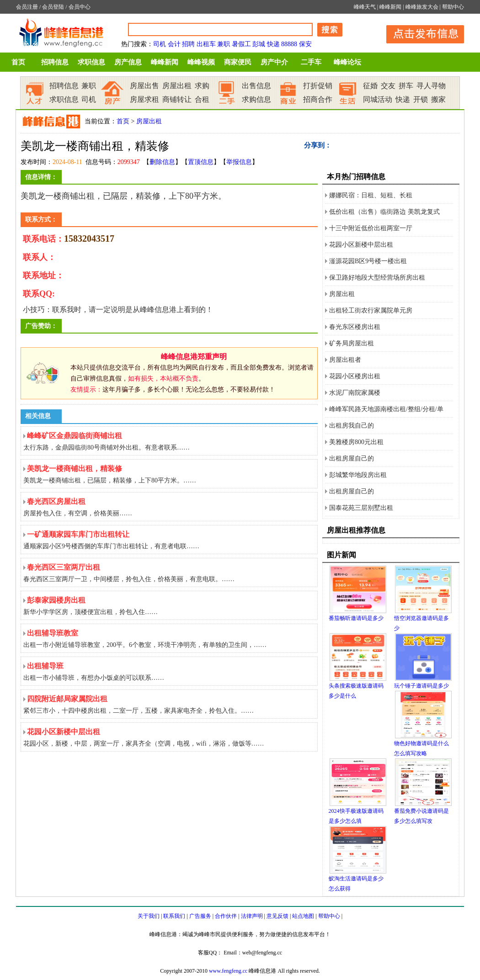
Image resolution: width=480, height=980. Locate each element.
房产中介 (274, 62)
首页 (18, 62)
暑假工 (241, 44)
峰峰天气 (365, 7)
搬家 (438, 99)
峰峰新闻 (390, 7)
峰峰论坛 (347, 62)
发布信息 (421, 33)
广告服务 (200, 916)
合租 (202, 99)
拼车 (406, 86)
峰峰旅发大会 (422, 7)
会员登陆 (53, 7)
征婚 (370, 86)
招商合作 (318, 99)
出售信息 (256, 86)
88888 (289, 44)
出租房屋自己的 (352, 458)
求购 (202, 86)
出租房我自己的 (352, 426)
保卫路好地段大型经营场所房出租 (377, 278)
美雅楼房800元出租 (356, 442)
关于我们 (149, 916)
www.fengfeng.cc (228, 971)
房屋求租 (144, 99)
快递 (273, 44)
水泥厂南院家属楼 (355, 393)
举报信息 (239, 162)
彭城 (259, 44)
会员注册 (27, 7)
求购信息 (256, 99)
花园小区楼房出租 (355, 376)
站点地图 (303, 916)
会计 (174, 44)
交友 (388, 86)
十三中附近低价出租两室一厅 (371, 228)
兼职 (224, 44)
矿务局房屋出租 (352, 343)
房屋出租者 (345, 360)
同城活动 (378, 99)
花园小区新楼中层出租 (361, 245)
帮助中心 (453, 7)
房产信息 (128, 62)
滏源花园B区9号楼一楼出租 (368, 261)
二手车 (311, 62)
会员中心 (80, 7)
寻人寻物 (431, 86)
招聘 (188, 44)
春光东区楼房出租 (355, 327)
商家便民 (238, 62)
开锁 (421, 99)
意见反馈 (277, 916)
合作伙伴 (226, 916)
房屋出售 (144, 86)
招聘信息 (55, 62)
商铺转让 (177, 99)
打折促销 (318, 86)
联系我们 (174, 916)
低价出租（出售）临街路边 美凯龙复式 (384, 212)
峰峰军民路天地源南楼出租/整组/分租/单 (386, 409)
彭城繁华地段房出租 (358, 475)
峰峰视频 (201, 62)
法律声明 (252, 916)
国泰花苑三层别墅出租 (361, 508)
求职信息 (91, 62)
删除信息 (162, 162)
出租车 (206, 44)
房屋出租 (177, 86)
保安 (305, 44)
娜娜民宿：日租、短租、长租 (371, 195)
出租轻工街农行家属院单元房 (371, 310)
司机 (160, 44)
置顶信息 (201, 162)
